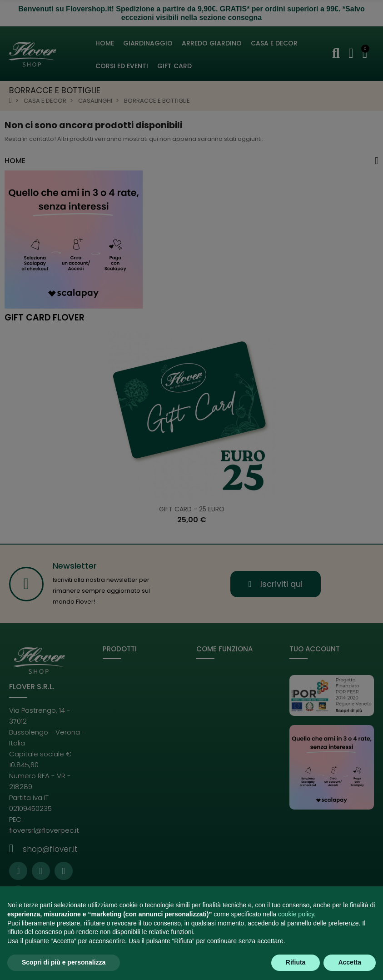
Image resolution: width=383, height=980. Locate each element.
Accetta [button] (350, 962)
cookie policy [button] (296, 914)
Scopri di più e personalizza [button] (64, 962)
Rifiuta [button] (296, 962)
